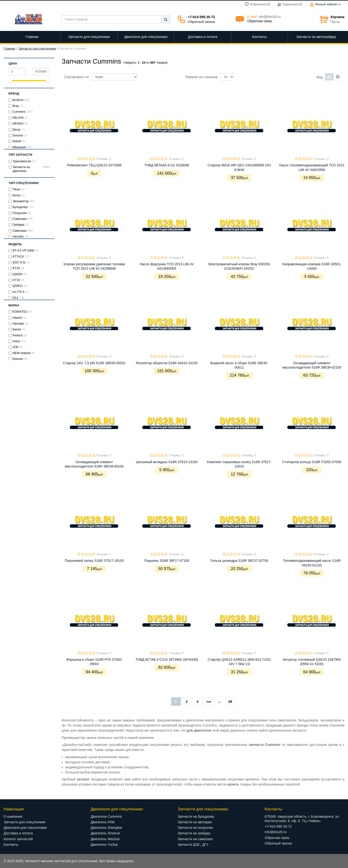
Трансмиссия (22, 161)
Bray (16, 106)
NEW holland (22, 353)
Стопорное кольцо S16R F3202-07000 (312, 462)
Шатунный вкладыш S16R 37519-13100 (167, 462)
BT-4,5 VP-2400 (23, 251)
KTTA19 (18, 257)
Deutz (17, 130)
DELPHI (18, 118)
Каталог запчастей (18, 839)
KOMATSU (20, 312)
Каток (16, 195)
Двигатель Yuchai (104, 845)
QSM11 (18, 286)
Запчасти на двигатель (21, 169)
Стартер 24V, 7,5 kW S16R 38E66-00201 (94, 363)
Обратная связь (260, 21)
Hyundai (18, 324)
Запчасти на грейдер (194, 833)
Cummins (19, 112)
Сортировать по (76, 77)
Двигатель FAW (103, 822)
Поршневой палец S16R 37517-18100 (94, 561)
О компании (13, 816)
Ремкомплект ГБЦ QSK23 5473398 (94, 165)
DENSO (18, 124)
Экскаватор (21, 201)
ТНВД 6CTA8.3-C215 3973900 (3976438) (167, 660)
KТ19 (16, 268)
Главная (9, 49)
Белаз (17, 329)
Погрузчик (20, 213)
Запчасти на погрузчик (195, 828)
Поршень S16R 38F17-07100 (167, 561)
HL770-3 (18, 292)
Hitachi (17, 318)
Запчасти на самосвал (195, 839)
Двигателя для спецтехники (25, 828)
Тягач (16, 189)
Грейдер (18, 225)
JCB (15, 347)
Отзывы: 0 (104, 159)
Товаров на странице (201, 77)
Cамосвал (20, 231)
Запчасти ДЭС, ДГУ (193, 845)
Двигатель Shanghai (106, 828)
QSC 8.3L (19, 262)
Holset (17, 141)
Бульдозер (20, 207)
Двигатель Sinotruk (105, 833)
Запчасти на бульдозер (196, 816)
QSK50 (18, 274)
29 (230, 702)
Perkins (18, 335)
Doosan (18, 135)
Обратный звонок (201, 22)
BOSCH (18, 100)
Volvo (16, 341)
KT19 (16, 280)
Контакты (11, 845)
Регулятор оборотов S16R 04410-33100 (167, 363)
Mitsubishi (19, 147)
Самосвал (20, 219)
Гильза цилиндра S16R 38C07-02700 (239, 561)
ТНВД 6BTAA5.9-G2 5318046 (167, 165)
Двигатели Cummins (106, 816)
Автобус (18, 237)
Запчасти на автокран (195, 822)
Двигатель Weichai (105, 839)
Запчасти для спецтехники (37, 49)
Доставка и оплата (18, 833)
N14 (15, 298)
